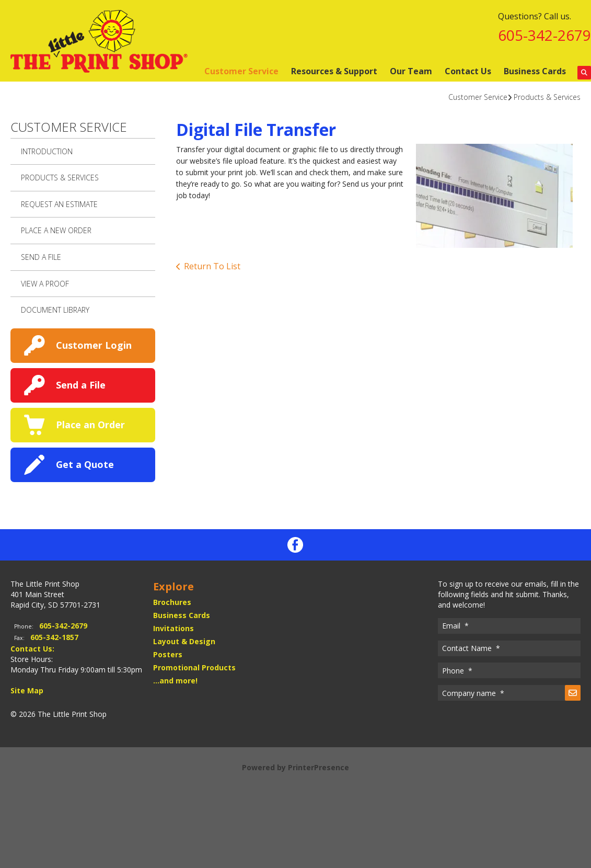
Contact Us (468, 71)
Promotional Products (194, 667)
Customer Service (241, 71)
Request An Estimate (59, 204)
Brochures (172, 602)
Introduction (47, 151)
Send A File (41, 257)
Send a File (81, 385)
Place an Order (90, 425)
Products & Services (547, 97)
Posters (168, 654)
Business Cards (535, 71)
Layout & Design (184, 641)
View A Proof (45, 284)
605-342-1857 (54, 637)
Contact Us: (32, 649)
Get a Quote (85, 464)
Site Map (27, 690)
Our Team (411, 71)
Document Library (55, 310)
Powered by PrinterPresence (295, 767)
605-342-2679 (544, 35)
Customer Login (94, 345)
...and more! (175, 681)
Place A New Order (56, 230)
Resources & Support (334, 71)
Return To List (212, 266)
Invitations (173, 628)
